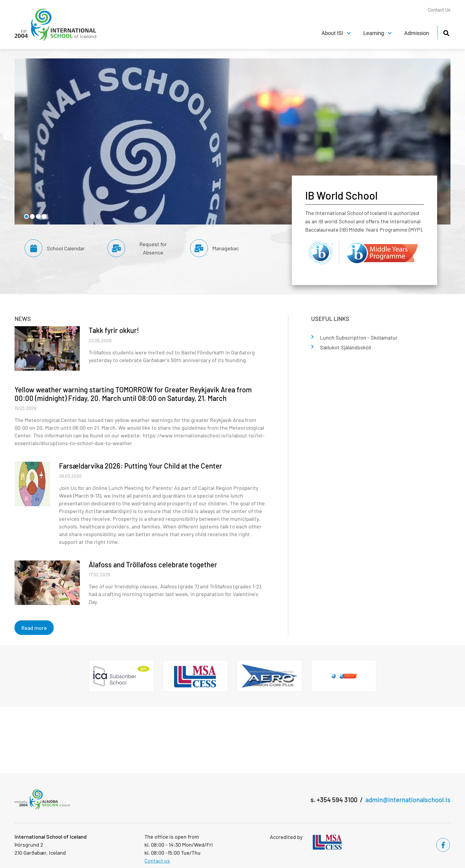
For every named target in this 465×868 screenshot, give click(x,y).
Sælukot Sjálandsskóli (346, 347)
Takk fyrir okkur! (114, 330)
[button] (26, 216)
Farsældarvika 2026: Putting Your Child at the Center (141, 466)
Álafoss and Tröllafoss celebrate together (153, 564)
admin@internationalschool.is (408, 799)
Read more (34, 628)
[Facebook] (443, 845)
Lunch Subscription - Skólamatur (359, 337)
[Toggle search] (446, 32)
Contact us (157, 861)
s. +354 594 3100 (334, 799)
